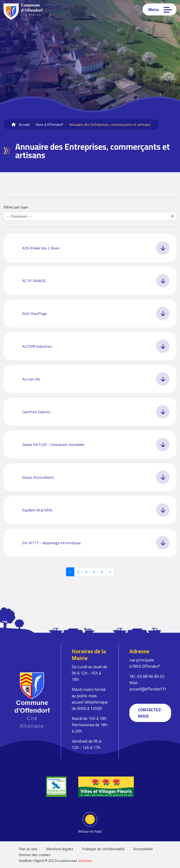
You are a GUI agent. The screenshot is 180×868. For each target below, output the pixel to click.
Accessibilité (143, 849)
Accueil (24, 124)
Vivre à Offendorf (49, 124)
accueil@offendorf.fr (148, 689)
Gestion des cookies (35, 855)
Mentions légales (60, 849)
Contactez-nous (150, 713)
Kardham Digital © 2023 (56, 861)
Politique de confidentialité (103, 849)
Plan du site (28, 849)
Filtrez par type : (16, 207)
